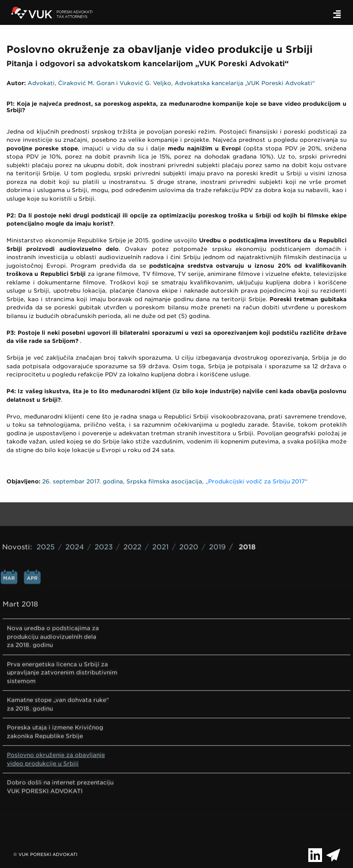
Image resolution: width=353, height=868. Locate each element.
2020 (189, 508)
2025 (46, 508)
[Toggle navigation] (337, 14)
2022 (132, 508)
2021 (160, 508)
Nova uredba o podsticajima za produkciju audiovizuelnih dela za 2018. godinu (53, 598)
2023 (104, 508)
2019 (217, 508)
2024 (75, 508)
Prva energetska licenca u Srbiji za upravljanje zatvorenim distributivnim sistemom (62, 634)
